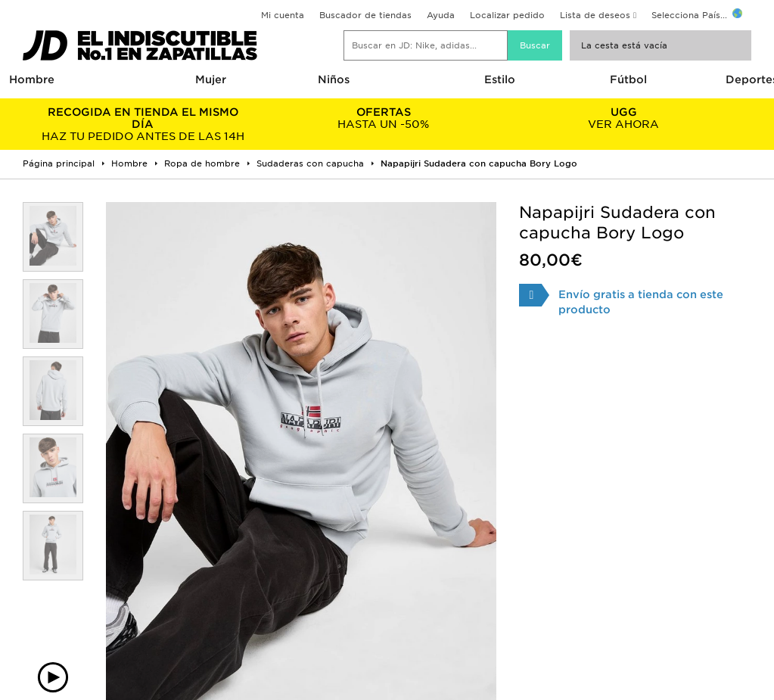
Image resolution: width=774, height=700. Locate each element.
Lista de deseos (595, 15)
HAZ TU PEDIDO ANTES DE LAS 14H (143, 124)
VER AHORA (624, 118)
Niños (334, 79)
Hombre (32, 79)
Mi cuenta (283, 15)
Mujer (211, 79)
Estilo (500, 79)
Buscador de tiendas (365, 15)
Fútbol (628, 79)
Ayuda (441, 15)
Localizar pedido (507, 15)
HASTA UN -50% (384, 118)
